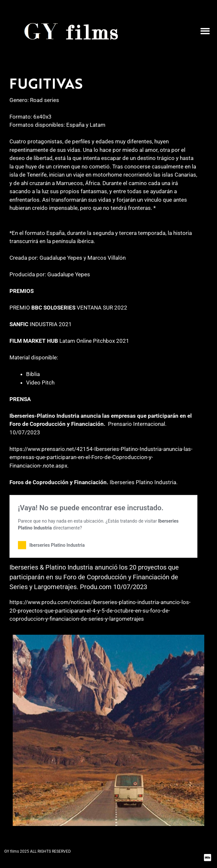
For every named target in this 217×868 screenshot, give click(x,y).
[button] (205, 31)
